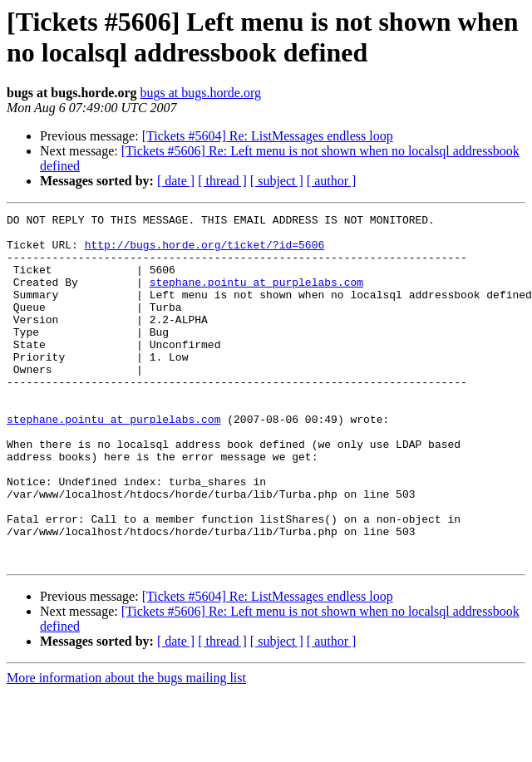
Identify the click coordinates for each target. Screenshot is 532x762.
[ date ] (176, 181)
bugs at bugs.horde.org (200, 93)
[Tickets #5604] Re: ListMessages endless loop (268, 136)
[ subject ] (277, 181)
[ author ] (332, 181)
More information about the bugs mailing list (126, 747)
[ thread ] (222, 181)
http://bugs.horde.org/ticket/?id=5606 (205, 252)
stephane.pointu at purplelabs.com (256, 297)
